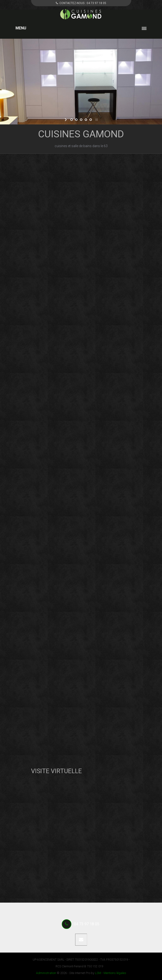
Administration (46, 973)
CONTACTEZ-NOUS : (81, 3)
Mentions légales (115, 973)
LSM (98, 973)
